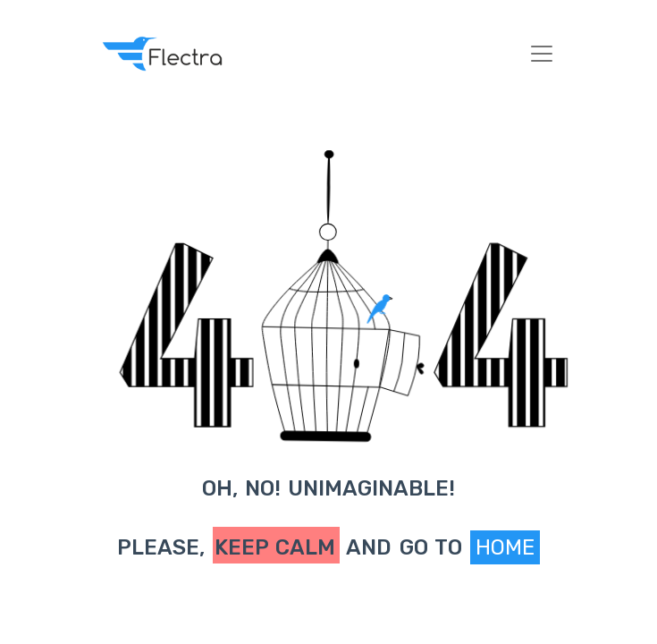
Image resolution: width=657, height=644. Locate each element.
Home (505, 547)
